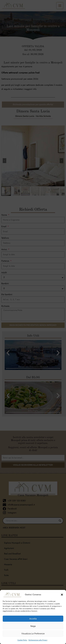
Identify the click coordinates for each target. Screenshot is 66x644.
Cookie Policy (22, 640)
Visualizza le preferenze (33, 634)
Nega (33, 626)
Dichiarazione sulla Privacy (38, 640)
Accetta (33, 619)
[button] (62, 595)
